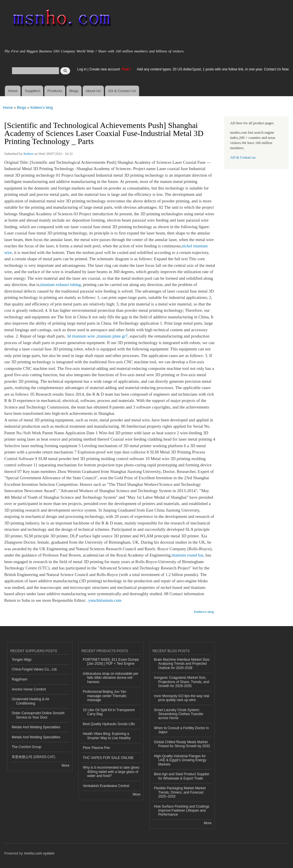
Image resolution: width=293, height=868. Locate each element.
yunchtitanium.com (105, 600)
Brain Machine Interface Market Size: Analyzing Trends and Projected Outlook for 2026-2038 (182, 664)
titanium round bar (188, 555)
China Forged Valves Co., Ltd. (35, 669)
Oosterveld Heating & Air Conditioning (30, 701)
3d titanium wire (81, 336)
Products (55, 91)
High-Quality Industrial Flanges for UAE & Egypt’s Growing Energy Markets (180, 760)
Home (13, 91)
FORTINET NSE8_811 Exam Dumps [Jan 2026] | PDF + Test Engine (111, 662)
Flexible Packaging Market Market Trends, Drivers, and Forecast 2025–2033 (180, 792)
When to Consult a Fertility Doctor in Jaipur (181, 730)
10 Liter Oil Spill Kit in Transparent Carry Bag (109, 712)
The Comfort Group (26, 747)
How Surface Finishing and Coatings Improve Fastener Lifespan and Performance (182, 811)
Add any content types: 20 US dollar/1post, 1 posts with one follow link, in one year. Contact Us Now (213, 69)
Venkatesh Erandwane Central (106, 786)
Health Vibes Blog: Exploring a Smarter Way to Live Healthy (107, 736)
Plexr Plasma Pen (97, 748)
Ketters (28, 154)
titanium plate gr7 (112, 336)
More (65, 766)
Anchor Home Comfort (29, 689)
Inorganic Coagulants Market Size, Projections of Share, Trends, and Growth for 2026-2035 (182, 682)
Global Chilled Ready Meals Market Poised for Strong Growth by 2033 (182, 744)
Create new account (105, 69)
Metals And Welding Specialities (36, 727)
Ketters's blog (41, 107)
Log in (82, 69)
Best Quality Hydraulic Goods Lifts (109, 724)
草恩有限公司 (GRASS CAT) (33, 757)
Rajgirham (20, 679)
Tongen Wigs (22, 660)
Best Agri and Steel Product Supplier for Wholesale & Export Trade (182, 776)
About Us (93, 91)
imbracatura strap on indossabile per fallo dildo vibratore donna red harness (111, 678)
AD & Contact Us (122, 91)
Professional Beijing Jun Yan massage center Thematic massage (105, 696)
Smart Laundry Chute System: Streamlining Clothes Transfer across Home (179, 714)
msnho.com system (39, 853)
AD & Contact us (243, 157)
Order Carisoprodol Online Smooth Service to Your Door (38, 715)
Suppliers (33, 91)
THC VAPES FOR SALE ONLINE (108, 758)
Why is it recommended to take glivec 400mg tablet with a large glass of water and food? (111, 772)
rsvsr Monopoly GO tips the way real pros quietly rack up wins (182, 698)
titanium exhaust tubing (61, 285)
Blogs (74, 91)
